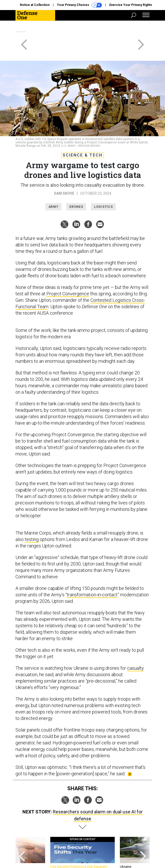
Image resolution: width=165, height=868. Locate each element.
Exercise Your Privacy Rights (131, 5)
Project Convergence (68, 275)
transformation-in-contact (92, 576)
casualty (135, 650)
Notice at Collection (35, 5)
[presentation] (22, 837)
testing (32, 521)
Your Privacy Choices (79, 5)
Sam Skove (64, 175)
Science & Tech (82, 137)
